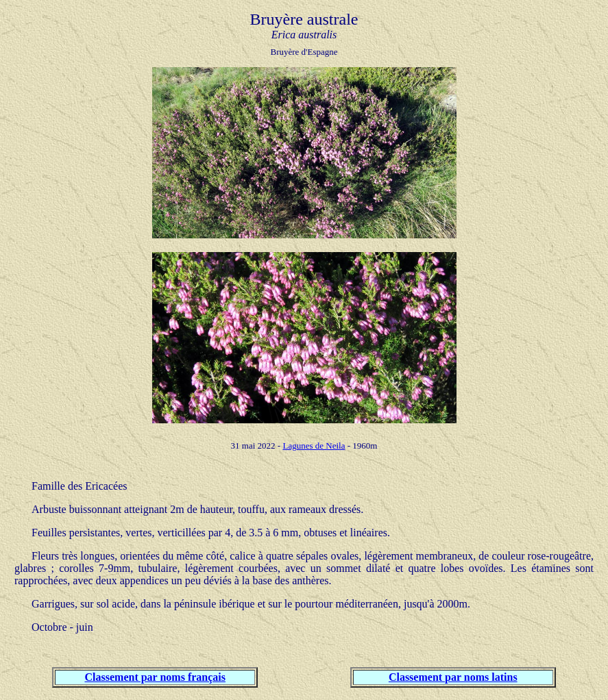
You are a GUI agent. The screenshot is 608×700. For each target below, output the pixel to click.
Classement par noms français (155, 677)
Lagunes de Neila (314, 446)
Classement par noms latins (453, 677)
